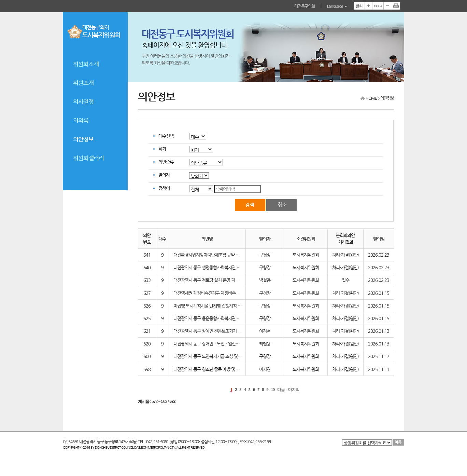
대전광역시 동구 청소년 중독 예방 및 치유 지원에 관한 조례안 (225, 369)
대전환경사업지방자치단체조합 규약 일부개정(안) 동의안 (221, 255)
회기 (162, 149)
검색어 (164, 188)
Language (337, 6)
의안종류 (166, 162)
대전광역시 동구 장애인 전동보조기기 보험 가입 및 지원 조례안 (226, 331)
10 (273, 390)
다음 (281, 390)
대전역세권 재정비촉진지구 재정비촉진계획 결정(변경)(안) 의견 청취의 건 (236, 293)
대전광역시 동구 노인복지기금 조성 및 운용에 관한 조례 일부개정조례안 (234, 356)
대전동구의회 (305, 6)
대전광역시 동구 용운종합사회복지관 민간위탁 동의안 (219, 318)
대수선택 (166, 136)
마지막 (294, 390)
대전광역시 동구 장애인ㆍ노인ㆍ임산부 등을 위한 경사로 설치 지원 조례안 (236, 344)
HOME (371, 98)
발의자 (164, 175)
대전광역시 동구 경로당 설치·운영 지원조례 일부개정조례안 (223, 280)
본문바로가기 (0, 0)
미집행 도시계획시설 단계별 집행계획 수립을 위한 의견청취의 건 (228, 306)
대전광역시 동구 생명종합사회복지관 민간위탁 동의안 (219, 267)
